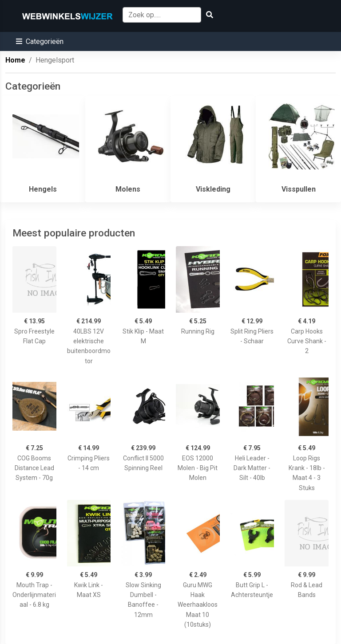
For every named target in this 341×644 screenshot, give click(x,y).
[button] (40, 41)
